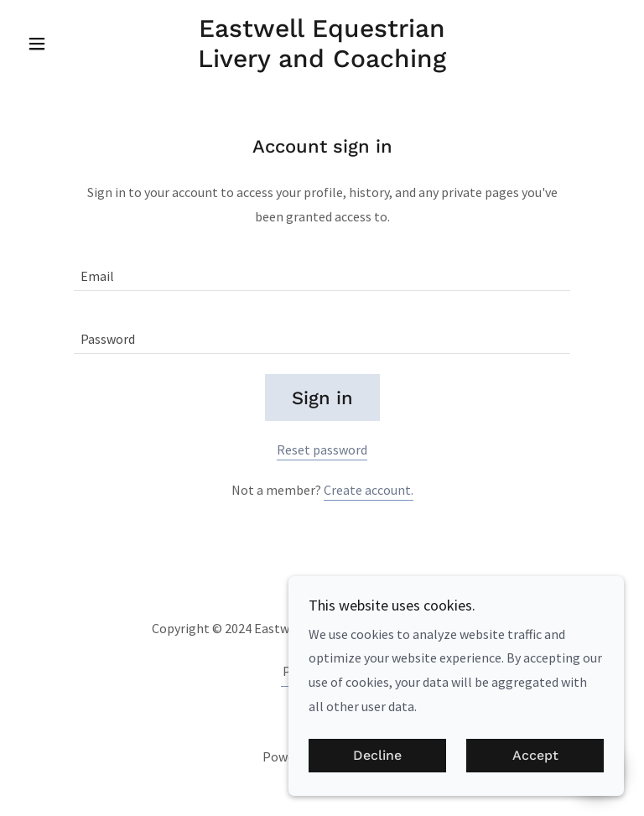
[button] (65, 44)
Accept (535, 756)
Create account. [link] (369, 490)
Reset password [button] (322, 450)
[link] (322, 62)
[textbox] (322, 270)
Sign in (322, 398)
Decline (377, 756)
